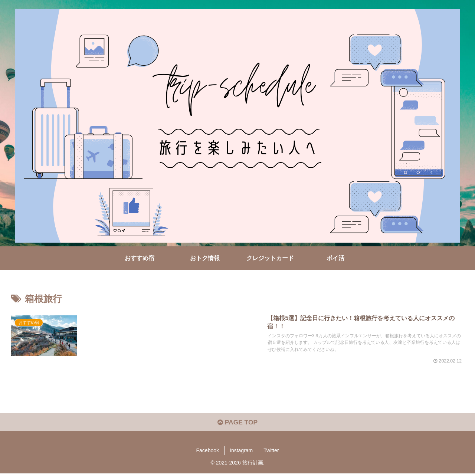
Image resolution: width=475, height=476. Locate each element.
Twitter (271, 453)
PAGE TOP (237, 424)
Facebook (208, 453)
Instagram (241, 453)
